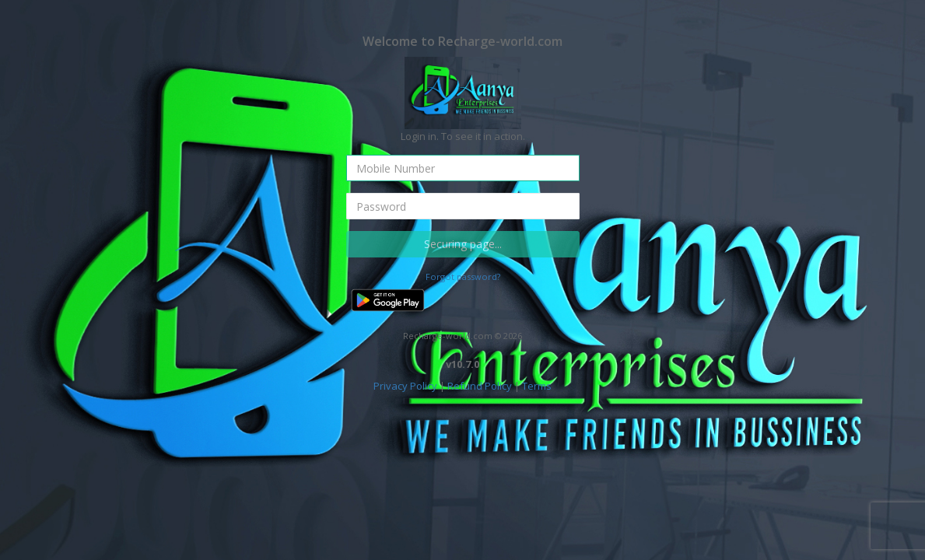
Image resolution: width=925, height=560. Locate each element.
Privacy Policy (405, 386)
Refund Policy (480, 386)
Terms (537, 386)
